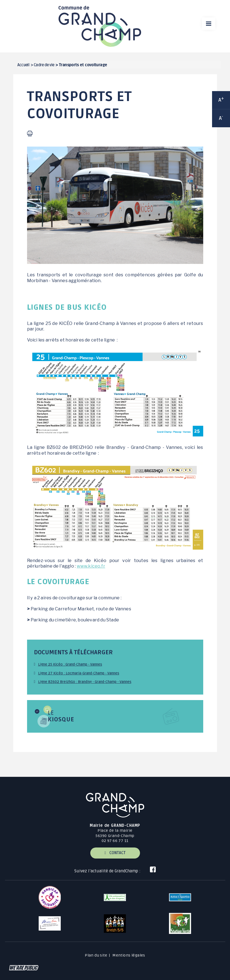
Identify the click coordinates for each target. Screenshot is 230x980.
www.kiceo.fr (91, 566)
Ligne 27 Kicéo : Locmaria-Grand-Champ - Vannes (79, 673)
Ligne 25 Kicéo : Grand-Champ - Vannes (70, 664)
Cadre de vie (44, 65)
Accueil (23, 65)
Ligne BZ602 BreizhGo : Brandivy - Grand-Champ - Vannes (85, 682)
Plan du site (96, 955)
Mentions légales (129, 955)
